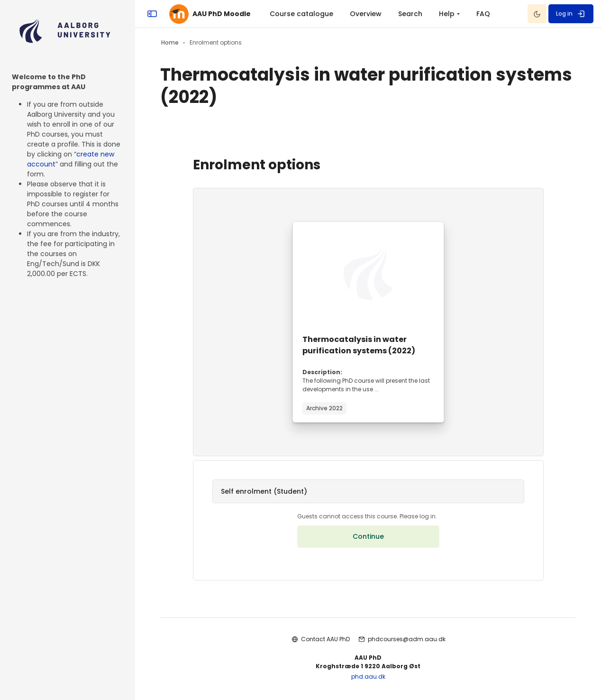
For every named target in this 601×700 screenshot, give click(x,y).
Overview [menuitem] (366, 14)
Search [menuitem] (410, 14)
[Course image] (368, 274)
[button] (368, 491)
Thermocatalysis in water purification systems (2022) (359, 345)
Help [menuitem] (447, 14)
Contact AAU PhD (325, 639)
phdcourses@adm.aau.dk (407, 639)
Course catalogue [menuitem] (301, 14)
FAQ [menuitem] (483, 14)
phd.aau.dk (368, 677)
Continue (368, 536)
